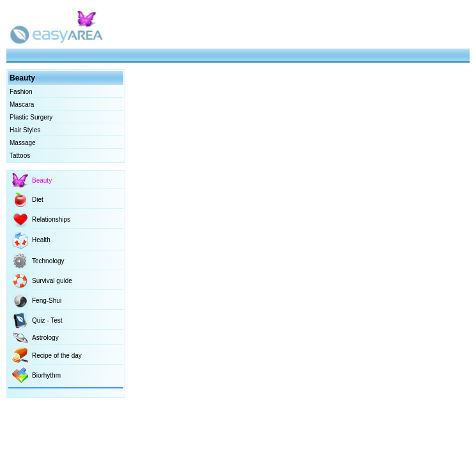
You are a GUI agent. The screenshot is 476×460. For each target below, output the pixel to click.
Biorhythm (46, 375)
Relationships (51, 219)
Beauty (42, 180)
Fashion (21, 92)
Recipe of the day (57, 356)
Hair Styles (25, 130)
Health (41, 240)
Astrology (45, 338)
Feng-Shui (47, 301)
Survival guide (52, 281)
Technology (48, 261)
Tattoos (20, 156)
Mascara (22, 104)
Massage (23, 143)
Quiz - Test (47, 320)
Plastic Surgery (31, 117)
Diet (38, 200)
